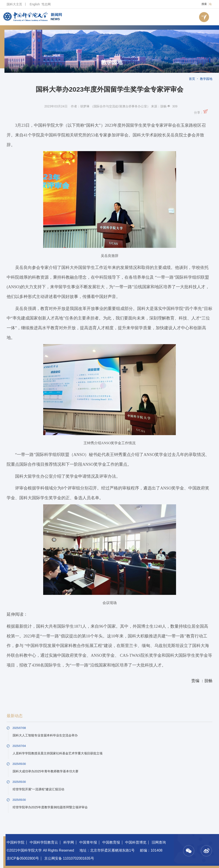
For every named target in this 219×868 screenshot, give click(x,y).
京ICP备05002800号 (23, 858)
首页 (192, 79)
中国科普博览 (136, 842)
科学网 (69, 842)
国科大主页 (14, 4)
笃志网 (46, 4)
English (35, 4)
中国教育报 (111, 842)
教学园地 (112, 62)
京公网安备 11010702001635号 (69, 858)
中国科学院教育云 (44, 842)
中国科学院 (16, 842)
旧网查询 (159, 842)
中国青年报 (88, 842)
